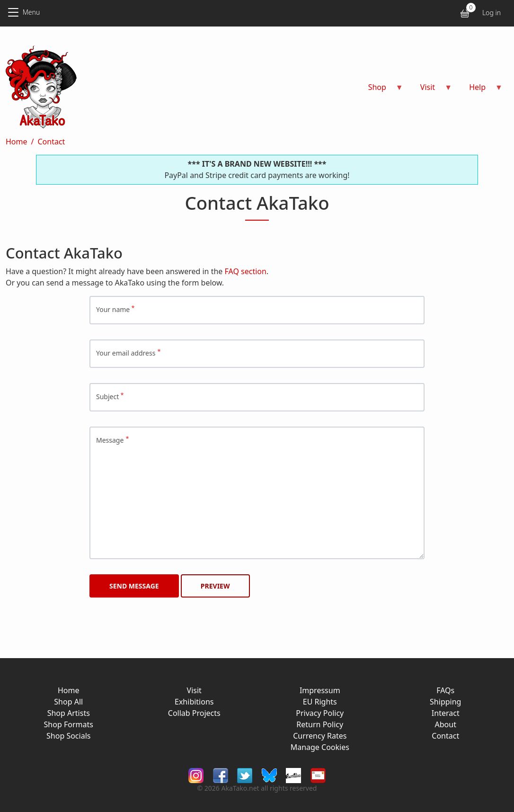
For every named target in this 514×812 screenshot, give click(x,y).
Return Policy (320, 724)
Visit (194, 690)
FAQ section (246, 271)
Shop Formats (69, 724)
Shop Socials (68, 736)
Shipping (445, 702)
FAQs (445, 690)
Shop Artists (69, 713)
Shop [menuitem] (380, 90)
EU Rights (320, 702)
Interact (446, 713)
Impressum (320, 690)
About (446, 724)
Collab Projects (194, 713)
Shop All (68, 702)
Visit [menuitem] (430, 90)
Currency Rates (320, 736)
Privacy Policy (320, 713)
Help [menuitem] (480, 90)
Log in (492, 13)
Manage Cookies (320, 747)
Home (17, 142)
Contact (51, 142)
